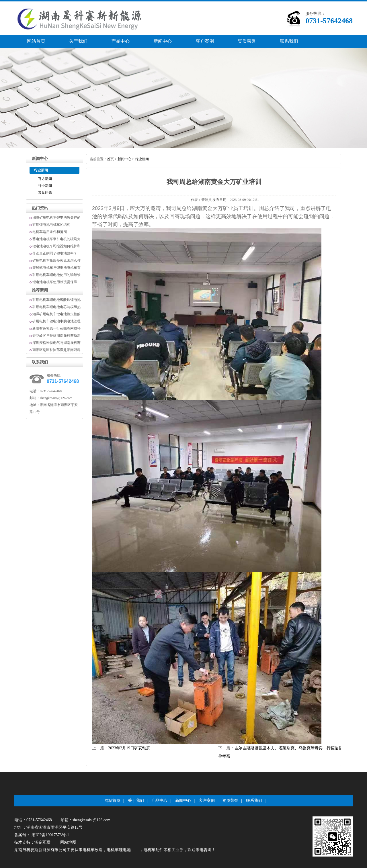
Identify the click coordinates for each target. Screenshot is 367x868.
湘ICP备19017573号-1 (50, 835)
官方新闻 (45, 179)
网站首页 (36, 41)
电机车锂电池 (119, 850)
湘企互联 (42, 842)
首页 (110, 159)
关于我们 (78, 41)
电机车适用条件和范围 (50, 232)
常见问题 (45, 193)
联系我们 (289, 41)
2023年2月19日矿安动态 (129, 748)
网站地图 (68, 842)
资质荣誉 (247, 41)
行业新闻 (45, 186)
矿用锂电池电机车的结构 (51, 225)
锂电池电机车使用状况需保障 (55, 282)
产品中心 (120, 41)
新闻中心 (163, 41)
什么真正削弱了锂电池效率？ (55, 253)
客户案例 (205, 41)
